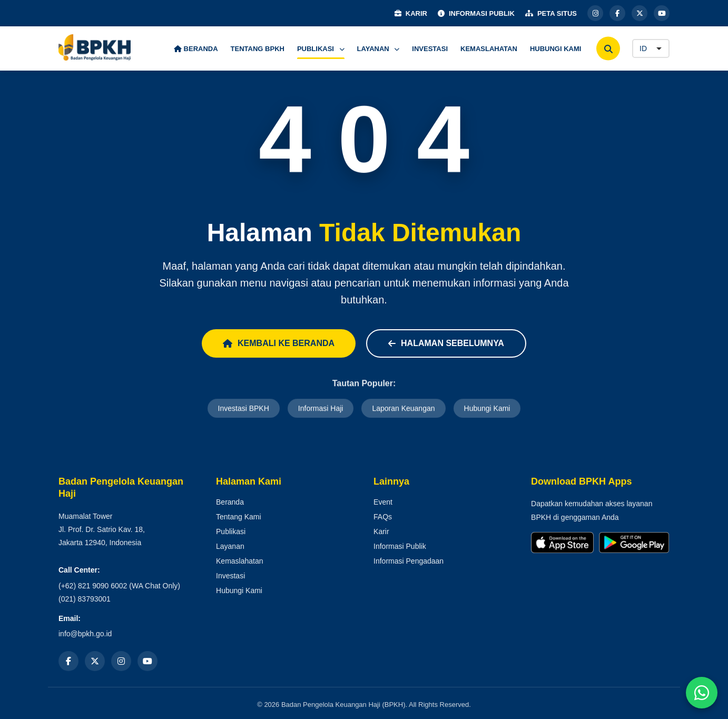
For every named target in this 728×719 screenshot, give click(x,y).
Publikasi (231, 531)
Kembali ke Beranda (279, 343)
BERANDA (196, 49)
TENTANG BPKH (258, 49)
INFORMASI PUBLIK (476, 13)
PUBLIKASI (321, 49)
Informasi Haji (321, 409)
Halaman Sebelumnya (446, 343)
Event (383, 502)
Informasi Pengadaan (409, 561)
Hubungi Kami (487, 409)
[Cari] (608, 49)
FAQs (383, 517)
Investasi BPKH (244, 409)
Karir (381, 531)
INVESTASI (430, 49)
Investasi (230, 576)
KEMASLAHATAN (489, 49)
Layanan (230, 546)
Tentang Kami (239, 517)
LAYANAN (378, 49)
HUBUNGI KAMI (556, 49)
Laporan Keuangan (403, 409)
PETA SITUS (551, 13)
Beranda (230, 502)
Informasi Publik (400, 546)
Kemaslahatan (240, 561)
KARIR (411, 13)
